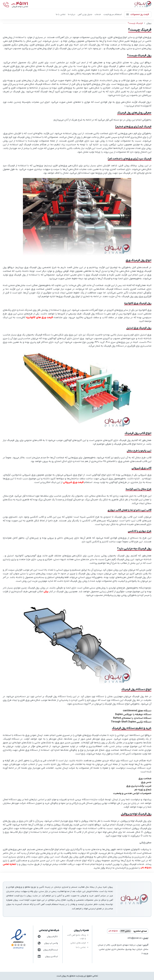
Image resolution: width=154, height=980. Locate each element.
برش (46, 592)
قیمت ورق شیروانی (73, 482)
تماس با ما (61, 14)
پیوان (149, 23)
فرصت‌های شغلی (78, 943)
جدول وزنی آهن (85, 14)
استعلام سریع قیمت (113, 14)
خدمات (98, 14)
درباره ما (72, 14)
